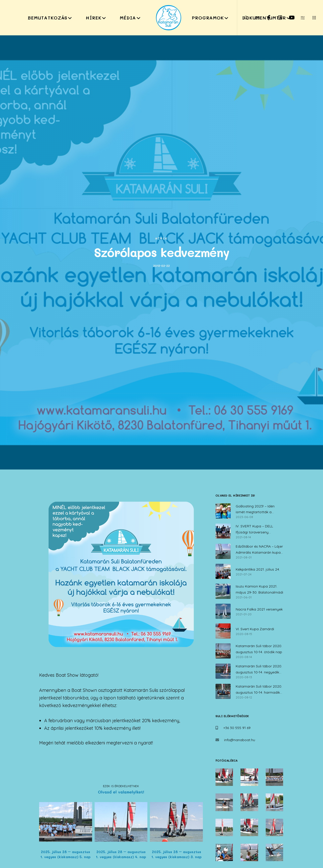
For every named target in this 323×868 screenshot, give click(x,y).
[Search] (243, 18)
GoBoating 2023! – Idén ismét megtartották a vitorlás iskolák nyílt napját (258, 510)
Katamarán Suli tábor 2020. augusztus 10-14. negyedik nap (259, 670)
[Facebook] (266, 18)
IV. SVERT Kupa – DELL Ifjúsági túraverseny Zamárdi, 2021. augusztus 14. (260, 530)
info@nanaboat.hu (240, 740)
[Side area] (300, 18)
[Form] (254, 18)
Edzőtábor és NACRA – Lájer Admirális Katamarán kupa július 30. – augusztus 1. (259, 550)
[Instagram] (277, 18)
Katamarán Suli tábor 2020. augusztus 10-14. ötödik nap (259, 649)
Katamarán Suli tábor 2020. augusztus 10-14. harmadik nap (259, 690)
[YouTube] (288, 18)
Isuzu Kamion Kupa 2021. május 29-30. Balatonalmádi (259, 589)
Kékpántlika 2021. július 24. (258, 569)
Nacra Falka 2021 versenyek (259, 609)
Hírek (161, 238)
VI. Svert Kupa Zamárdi (255, 629)
